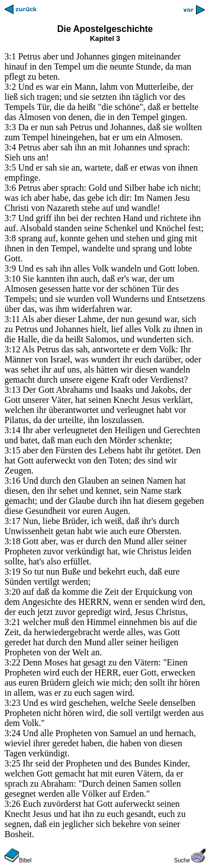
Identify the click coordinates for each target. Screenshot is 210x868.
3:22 (12, 662)
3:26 (12, 804)
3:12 (12, 349)
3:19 (12, 571)
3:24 (12, 733)
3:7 (10, 218)
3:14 (12, 430)
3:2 (10, 87)
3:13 (12, 390)
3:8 (10, 238)
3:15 (12, 450)
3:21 (12, 622)
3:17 (12, 521)
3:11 (12, 319)
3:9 (10, 268)
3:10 (12, 279)
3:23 (12, 703)
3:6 (10, 188)
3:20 (12, 592)
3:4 (10, 147)
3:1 (10, 56)
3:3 (10, 127)
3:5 (10, 167)
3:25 (12, 763)
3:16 (12, 481)
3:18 (12, 541)
